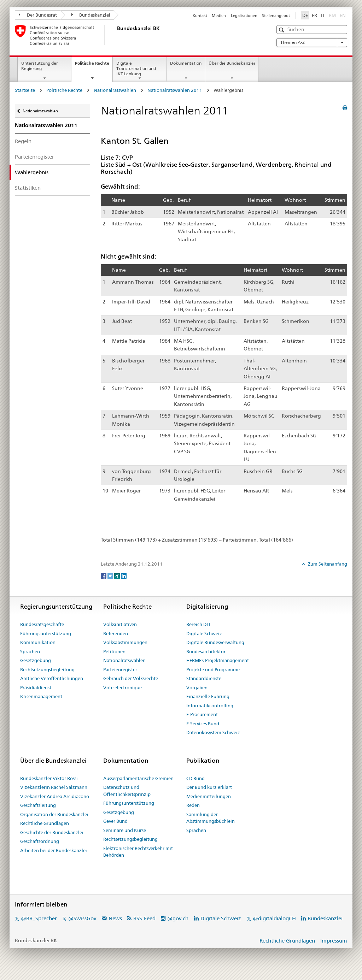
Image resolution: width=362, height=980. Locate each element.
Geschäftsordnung (40, 841)
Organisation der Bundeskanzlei (54, 814)
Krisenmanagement (41, 696)
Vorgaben (197, 687)
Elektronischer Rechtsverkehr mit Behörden (138, 852)
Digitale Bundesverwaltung (215, 642)
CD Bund (195, 778)
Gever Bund (115, 821)
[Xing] (118, 575)
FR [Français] (314, 15)
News (115, 918)
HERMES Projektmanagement (218, 660)
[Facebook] (104, 575)
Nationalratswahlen (115, 90)
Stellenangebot (276, 16)
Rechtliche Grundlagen (45, 823)
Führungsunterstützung (46, 633)
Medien (219, 16)
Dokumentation (186, 63)
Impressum (334, 941)
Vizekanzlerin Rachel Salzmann (54, 787)
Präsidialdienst (36, 687)
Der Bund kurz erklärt (209, 787)
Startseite (25, 90)
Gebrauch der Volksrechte (131, 678)
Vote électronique (122, 687)
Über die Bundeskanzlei (232, 63)
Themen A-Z (312, 42)
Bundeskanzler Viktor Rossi (49, 778)
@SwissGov (82, 918)
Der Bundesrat (38, 15)
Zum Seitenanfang (327, 564)
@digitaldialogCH (274, 918)
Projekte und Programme (213, 669)
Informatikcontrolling (210, 706)
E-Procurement (202, 714)
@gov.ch (178, 918)
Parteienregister (34, 157)
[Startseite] (116, 35)
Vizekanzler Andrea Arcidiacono (55, 796)
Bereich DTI (198, 624)
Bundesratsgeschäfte (42, 624)
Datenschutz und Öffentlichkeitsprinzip (127, 791)
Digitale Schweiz (204, 633)
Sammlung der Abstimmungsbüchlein (211, 818)
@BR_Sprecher (39, 918)
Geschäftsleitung (38, 805)
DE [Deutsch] (305, 15)
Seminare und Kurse (125, 830)
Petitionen (114, 651)
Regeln (23, 141)
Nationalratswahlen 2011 (175, 90)
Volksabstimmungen (125, 642)
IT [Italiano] (323, 15)
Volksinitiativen (120, 624)
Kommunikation (38, 642)
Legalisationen (244, 16)
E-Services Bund (203, 724)
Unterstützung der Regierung (40, 66)
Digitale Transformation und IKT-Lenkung (136, 68)
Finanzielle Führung (208, 696)
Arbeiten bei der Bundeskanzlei (54, 850)
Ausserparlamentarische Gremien (138, 778)
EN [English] (343, 15)
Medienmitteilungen (209, 796)
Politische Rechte (94, 65)
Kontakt (200, 16)
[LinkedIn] (124, 575)
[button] (282, 30)
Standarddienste (204, 678)
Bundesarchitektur (206, 651)
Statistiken (28, 188)
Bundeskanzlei (91, 15)
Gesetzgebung (36, 660)
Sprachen (30, 651)
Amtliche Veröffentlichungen (52, 678)
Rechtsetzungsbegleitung (47, 669)
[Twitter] (111, 575)
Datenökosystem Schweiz (213, 732)
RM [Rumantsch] (332, 15)
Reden (193, 805)
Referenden (116, 633)
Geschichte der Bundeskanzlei (52, 832)
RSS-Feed (144, 918)
